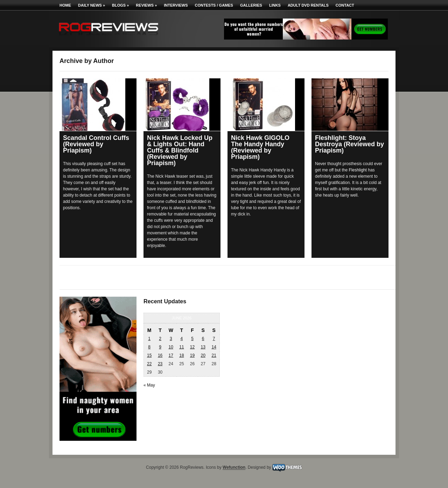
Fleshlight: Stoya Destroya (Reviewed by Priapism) (349, 144)
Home (65, 5)
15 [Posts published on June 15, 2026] (149, 355)
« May (149, 385)
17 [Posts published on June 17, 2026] (171, 355)
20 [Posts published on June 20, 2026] (203, 355)
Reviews (146, 5)
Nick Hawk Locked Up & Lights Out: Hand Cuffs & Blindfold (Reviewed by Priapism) (180, 150)
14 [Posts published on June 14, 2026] (214, 347)
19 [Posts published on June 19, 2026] (192, 355)
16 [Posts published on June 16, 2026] (160, 355)
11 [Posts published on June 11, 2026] (181, 347)
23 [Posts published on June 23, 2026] (160, 364)
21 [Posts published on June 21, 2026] (214, 355)
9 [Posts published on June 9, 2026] (160, 347)
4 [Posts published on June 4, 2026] (182, 339)
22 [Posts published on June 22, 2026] (149, 364)
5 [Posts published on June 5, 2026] (192, 339)
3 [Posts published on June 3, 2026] (171, 339)
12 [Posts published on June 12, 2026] (192, 347)
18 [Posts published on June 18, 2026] (181, 355)
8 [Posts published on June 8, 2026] (149, 347)
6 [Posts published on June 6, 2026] (203, 339)
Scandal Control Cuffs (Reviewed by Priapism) (96, 144)
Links (275, 5)
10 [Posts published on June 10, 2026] (171, 347)
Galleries (251, 5)
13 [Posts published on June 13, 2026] (203, 347)
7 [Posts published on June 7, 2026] (214, 339)
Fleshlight (358, 170)
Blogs (120, 5)
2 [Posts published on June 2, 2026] (160, 339)
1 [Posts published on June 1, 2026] (149, 339)
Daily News (92, 5)
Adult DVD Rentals (308, 5)
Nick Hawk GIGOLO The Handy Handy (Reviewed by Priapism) (260, 147)
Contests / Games (214, 5)
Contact (345, 5)
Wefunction (234, 468)
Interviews (176, 5)
